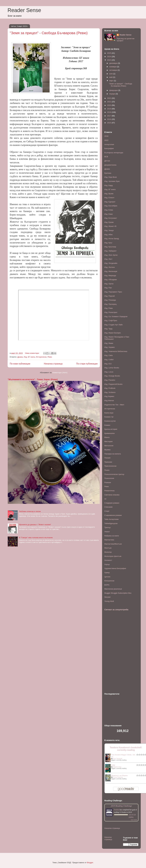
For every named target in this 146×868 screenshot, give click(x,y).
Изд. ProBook (110, 388)
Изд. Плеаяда (110, 300)
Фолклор (108, 552)
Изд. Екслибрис (111, 206)
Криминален (110, 433)
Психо (107, 470)
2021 (109, 102)
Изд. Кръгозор (110, 247)
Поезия (107, 458)
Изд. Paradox (110, 380)
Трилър (108, 527)
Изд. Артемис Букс (112, 181)
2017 (109, 116)
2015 (109, 123)
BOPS (107, 585)
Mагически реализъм (113, 589)
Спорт (107, 511)
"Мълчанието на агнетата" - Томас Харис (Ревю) (33, 379)
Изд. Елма (109, 210)
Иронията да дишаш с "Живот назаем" (35, 525)
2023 (109, 60)
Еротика (108, 173)
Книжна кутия (110, 421)
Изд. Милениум (111, 271)
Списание (108, 507)
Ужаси (107, 532)
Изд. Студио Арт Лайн (114, 325)
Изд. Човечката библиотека (116, 351)
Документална (110, 165)
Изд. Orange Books (112, 376)
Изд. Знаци (109, 230)
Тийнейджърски (111, 523)
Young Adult (109, 601)
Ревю (50, 357)
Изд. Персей (110, 296)
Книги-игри (109, 413)
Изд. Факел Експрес (113, 333)
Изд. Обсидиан (111, 280)
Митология (109, 446)
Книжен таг (109, 417)
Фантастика (109, 540)
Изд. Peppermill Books (113, 384)
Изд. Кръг (108, 243)
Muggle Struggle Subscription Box (118, 593)
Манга (107, 437)
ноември (113, 67)
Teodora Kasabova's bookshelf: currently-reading (126, 749)
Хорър (107, 564)
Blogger (90, 863)
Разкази (108, 482)
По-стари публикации (87, 364)
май (111, 77)
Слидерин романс (112, 503)
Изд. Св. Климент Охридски (116, 316)
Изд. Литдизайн (111, 263)
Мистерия (108, 441)
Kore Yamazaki (118, 759)
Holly (113, 765)
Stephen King (117, 767)
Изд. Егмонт (109, 198)
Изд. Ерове (109, 222)
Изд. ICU (108, 364)
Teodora (117, 810)
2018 (109, 112)
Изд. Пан (108, 288)
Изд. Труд (108, 329)
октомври (113, 70)
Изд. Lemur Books (112, 368)
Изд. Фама (109, 343)
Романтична (109, 491)
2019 (109, 109)
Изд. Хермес (110, 347)
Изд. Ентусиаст (111, 218)
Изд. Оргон (109, 284)
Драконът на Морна (119, 775)
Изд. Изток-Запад (112, 239)
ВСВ (106, 157)
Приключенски (110, 466)
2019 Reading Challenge (121, 806)
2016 (109, 119)
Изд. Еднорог (110, 202)
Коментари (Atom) (60, 373)
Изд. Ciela (108, 355)
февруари (114, 90)
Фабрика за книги (112, 536)
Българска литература (114, 153)
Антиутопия (109, 144)
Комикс (107, 425)
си (105, 499)
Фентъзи (108, 548)
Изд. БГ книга (29, 357)
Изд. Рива (109, 308)
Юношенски (109, 581)
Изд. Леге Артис (111, 255)
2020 (109, 105)
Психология (109, 478)
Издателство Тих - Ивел (114, 405)
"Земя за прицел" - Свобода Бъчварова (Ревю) (49, 33)
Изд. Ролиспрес (111, 312)
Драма (20, 357)
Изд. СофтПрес (111, 320)
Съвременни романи (113, 515)
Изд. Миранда (110, 276)
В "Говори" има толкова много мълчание (36, 538)
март (112, 81)
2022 (109, 98)
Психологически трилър (114, 474)
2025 (109, 53)
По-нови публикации (20, 364)
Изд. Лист (108, 259)
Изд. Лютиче (110, 267)
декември (114, 63)
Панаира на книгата (113, 454)
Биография (109, 148)
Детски (107, 161)
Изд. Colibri (109, 360)
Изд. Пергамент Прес (113, 292)
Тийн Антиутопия (112, 519)
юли (111, 74)
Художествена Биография (115, 568)
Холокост (108, 560)
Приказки (108, 462)
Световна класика (112, 495)
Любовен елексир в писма (30, 511)
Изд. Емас (109, 214)
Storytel (107, 597)
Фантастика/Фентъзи (113, 544)
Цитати (107, 577)
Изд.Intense (109, 401)
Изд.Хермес (109, 396)
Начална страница (53, 364)
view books (134, 820)
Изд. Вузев (109, 194)
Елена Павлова (118, 777)
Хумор (107, 573)
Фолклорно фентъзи (113, 556)
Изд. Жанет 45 (110, 226)
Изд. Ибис (109, 235)
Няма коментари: (32, 353)
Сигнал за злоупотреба (116, 610)
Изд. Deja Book (111, 177)
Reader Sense (24, 10)
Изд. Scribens (110, 392)
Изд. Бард (109, 185)
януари (112, 94)
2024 (109, 57)
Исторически (41, 357)
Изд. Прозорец (111, 304)
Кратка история (111, 429)
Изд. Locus (109, 372)
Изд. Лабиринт (111, 251)
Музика (107, 450)
